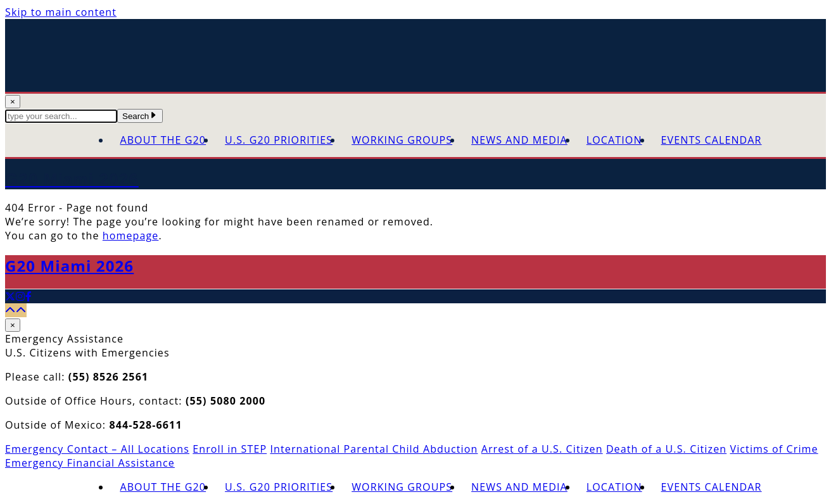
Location (614, 140)
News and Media (519, 140)
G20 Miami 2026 (69, 266)
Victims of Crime (774, 449)
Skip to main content (61, 12)
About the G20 (163, 140)
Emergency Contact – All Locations (97, 449)
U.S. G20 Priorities (279, 140)
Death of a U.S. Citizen (666, 449)
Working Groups (402, 140)
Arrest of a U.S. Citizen (542, 449)
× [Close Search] (13, 102)
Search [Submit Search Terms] (140, 116)
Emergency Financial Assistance (90, 463)
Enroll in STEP (230, 449)
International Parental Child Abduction (374, 449)
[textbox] (61, 116)
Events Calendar (712, 140)
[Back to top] (16, 310)
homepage (131, 236)
